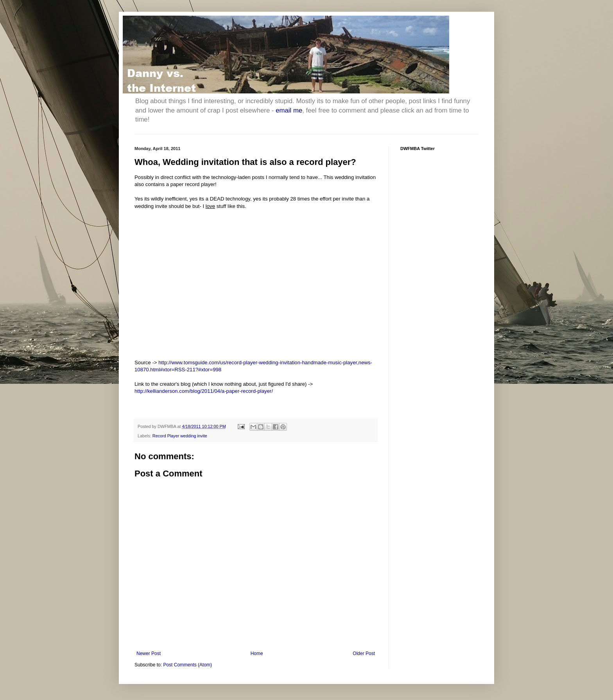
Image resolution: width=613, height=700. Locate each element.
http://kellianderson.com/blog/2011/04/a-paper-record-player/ (204, 391)
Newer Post (149, 653)
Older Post (364, 653)
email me (289, 110)
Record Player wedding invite (180, 436)
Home (257, 653)
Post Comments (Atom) (187, 665)
